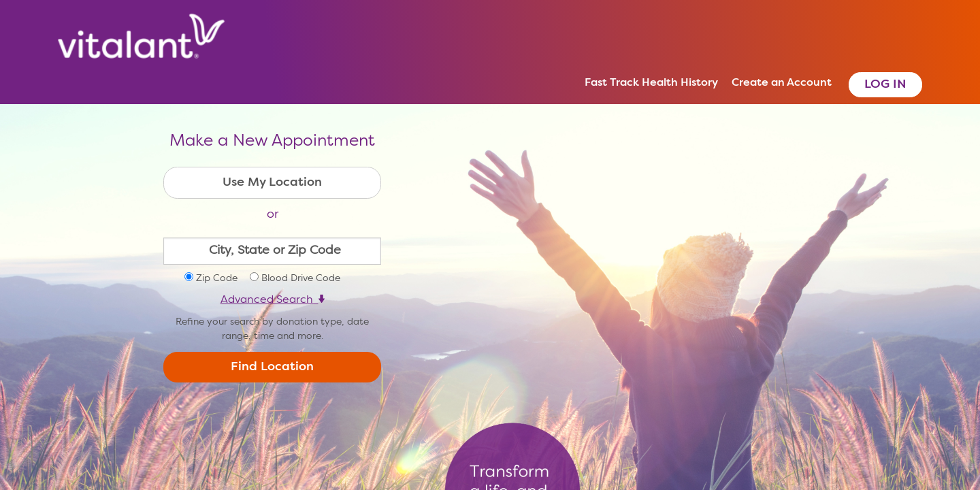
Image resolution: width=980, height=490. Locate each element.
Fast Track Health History (651, 83)
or (273, 214)
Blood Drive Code (301, 278)
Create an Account (782, 83)
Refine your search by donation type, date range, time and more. (272, 329)
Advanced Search (273, 300)
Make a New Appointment (272, 142)
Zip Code (217, 278)
